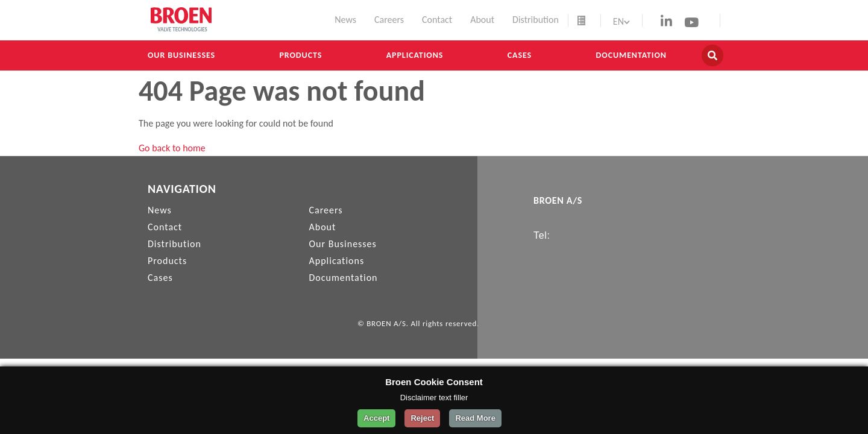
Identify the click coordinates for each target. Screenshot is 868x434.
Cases (520, 55)
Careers (389, 20)
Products (301, 55)
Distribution (536, 20)
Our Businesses (181, 55)
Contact (437, 20)
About (482, 20)
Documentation (631, 55)
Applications (415, 55)
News (345, 20)
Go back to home (172, 148)
